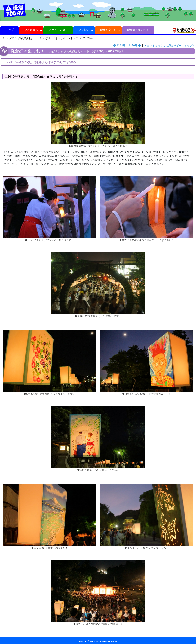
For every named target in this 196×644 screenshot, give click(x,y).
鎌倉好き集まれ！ (138, 30)
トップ (9, 30)
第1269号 (88, 38)
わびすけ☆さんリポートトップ (60, 38)
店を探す (84, 30)
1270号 (135, 46)
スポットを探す (58, 30)
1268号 (119, 46)
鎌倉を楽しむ (108, 30)
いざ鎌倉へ (31, 30)
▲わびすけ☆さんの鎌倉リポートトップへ (170, 46)
